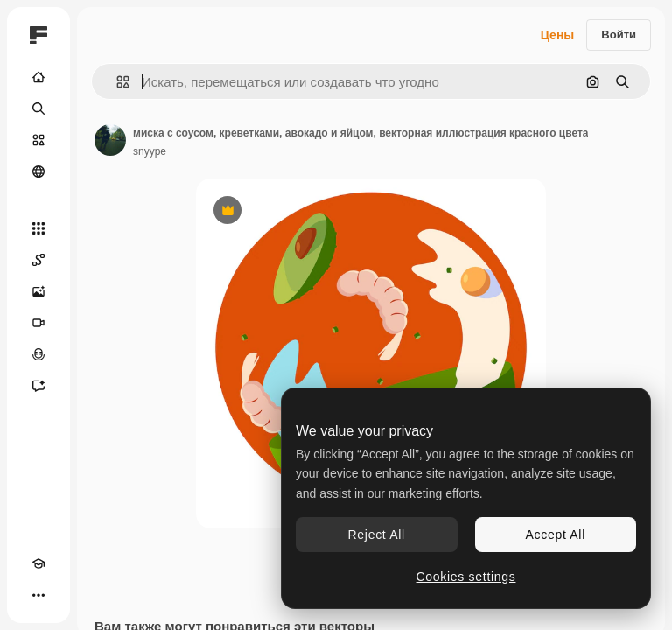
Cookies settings (466, 577)
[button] (116, 82)
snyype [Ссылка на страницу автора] (150, 151)
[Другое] (38, 595)
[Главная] (38, 77)
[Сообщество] (38, 171)
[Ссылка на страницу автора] (110, 140)
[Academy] (38, 563)
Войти (619, 35)
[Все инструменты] (38, 228)
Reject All (377, 535)
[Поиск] (38, 108)
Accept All (556, 535)
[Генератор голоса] (38, 354)
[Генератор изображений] (38, 291)
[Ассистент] (38, 386)
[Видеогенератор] (38, 323)
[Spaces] (38, 260)
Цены (558, 35)
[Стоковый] (38, 140)
